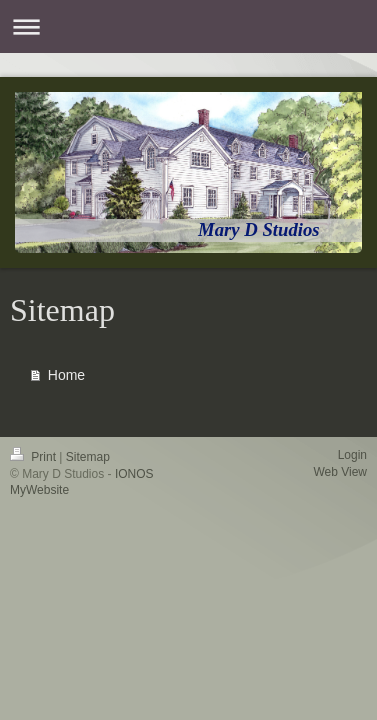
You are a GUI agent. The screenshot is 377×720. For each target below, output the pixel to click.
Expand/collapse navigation (188, 26)
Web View (340, 472)
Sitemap (88, 457)
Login (352, 455)
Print (34, 457)
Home (66, 375)
